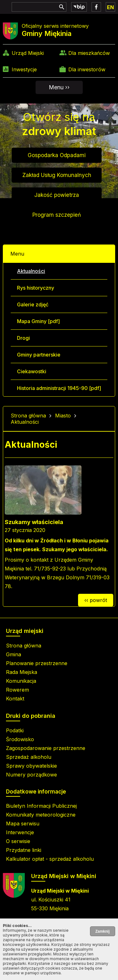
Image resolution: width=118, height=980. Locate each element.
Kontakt (15, 699)
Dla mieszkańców (89, 53)
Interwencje (20, 832)
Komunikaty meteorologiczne (41, 815)
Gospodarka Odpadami (57, 155)
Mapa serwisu (23, 824)
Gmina (14, 654)
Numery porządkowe (31, 775)
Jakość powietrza (57, 195)
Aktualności (31, 271)
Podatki (15, 730)
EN (110, 7)
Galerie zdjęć (33, 304)
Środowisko (20, 739)
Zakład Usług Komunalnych (57, 175)
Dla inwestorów (87, 69)
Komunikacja (21, 681)
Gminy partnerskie (39, 355)
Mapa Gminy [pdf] (38, 321)
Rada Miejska (22, 672)
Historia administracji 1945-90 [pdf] (59, 388)
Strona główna (28, 416)
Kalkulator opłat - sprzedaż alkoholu (50, 859)
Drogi (23, 338)
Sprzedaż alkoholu (29, 757)
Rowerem (17, 690)
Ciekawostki (32, 371)
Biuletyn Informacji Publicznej (41, 806)
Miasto (63, 416)
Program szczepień (57, 215)
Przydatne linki (24, 850)
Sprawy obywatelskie (31, 766)
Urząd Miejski (28, 53)
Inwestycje (24, 69)
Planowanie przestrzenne (37, 663)
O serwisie (18, 841)
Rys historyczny (36, 288)
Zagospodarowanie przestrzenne (46, 748)
